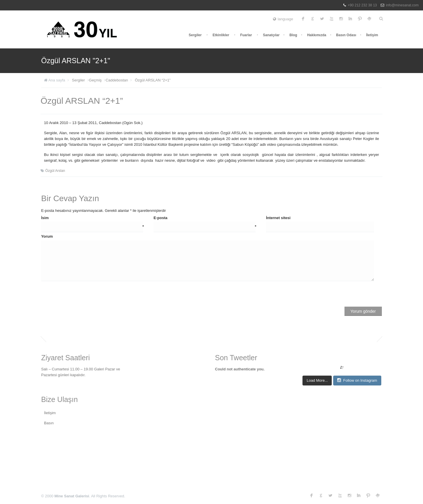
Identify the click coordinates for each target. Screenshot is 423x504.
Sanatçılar (271, 35)
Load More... (317, 380)
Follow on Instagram (357, 380)
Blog (293, 35)
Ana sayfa (57, 80)
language (283, 19)
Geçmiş (95, 80)
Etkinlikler (221, 35)
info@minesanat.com (402, 5)
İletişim (372, 35)
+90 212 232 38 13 (362, 5)
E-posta (205, 218)
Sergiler (195, 35)
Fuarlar (246, 35)
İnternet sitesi (278, 218)
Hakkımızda (317, 35)
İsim (93, 218)
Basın (49, 423)
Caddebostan (117, 80)
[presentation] (85, 295)
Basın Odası (346, 35)
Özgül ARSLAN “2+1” (153, 80)
